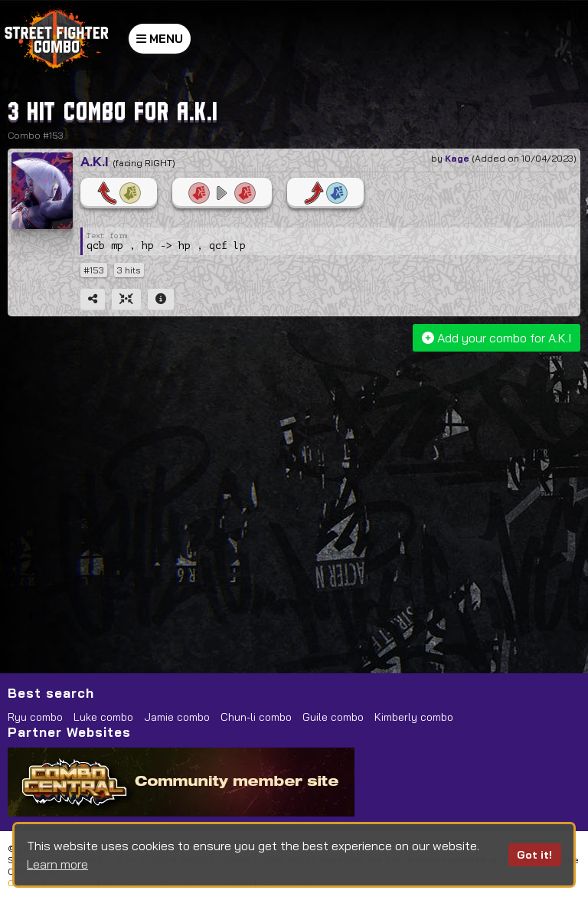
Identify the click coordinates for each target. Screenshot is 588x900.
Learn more (57, 864)
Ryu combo (35, 717)
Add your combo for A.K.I (497, 338)
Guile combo (333, 717)
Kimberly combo (414, 717)
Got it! (534, 855)
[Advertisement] (296, 474)
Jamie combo (177, 717)
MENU (160, 39)
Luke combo (103, 717)
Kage (457, 158)
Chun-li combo (256, 717)
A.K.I (95, 161)
